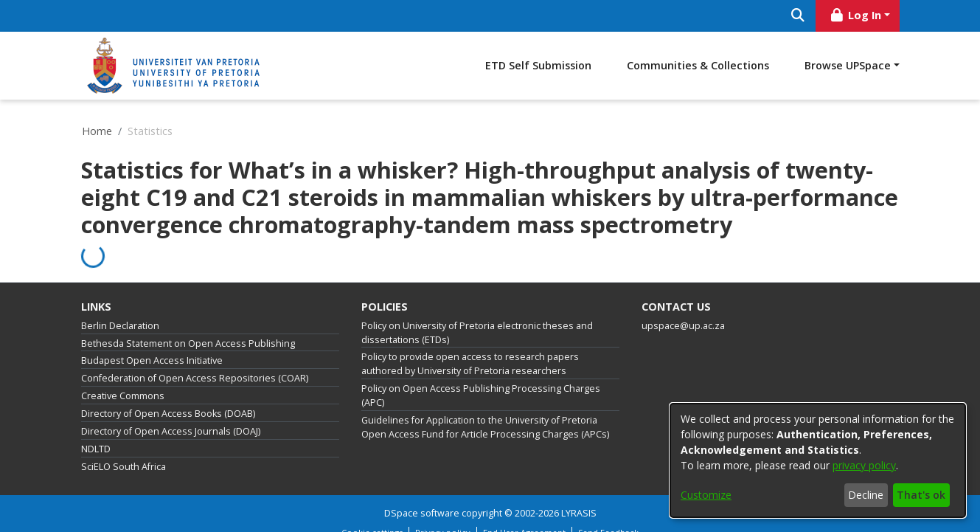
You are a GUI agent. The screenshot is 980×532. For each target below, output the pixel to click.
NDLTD (96, 449)
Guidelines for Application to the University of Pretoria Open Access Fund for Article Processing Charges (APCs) (485, 427)
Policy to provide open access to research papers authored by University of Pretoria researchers (470, 364)
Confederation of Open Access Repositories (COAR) (195, 378)
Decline (866, 495)
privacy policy (864, 465)
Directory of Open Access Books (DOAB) (168, 414)
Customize (706, 495)
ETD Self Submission (538, 65)
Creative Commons (123, 396)
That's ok (921, 495)
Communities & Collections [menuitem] (698, 65)
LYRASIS (579, 513)
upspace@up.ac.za (683, 326)
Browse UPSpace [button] (848, 65)
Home (97, 131)
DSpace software (422, 513)
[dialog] (818, 460)
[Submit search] (798, 16)
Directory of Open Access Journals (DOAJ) (171, 431)
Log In (855, 15)
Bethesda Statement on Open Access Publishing (188, 343)
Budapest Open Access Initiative (152, 360)
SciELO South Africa (124, 467)
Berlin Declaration (120, 326)
